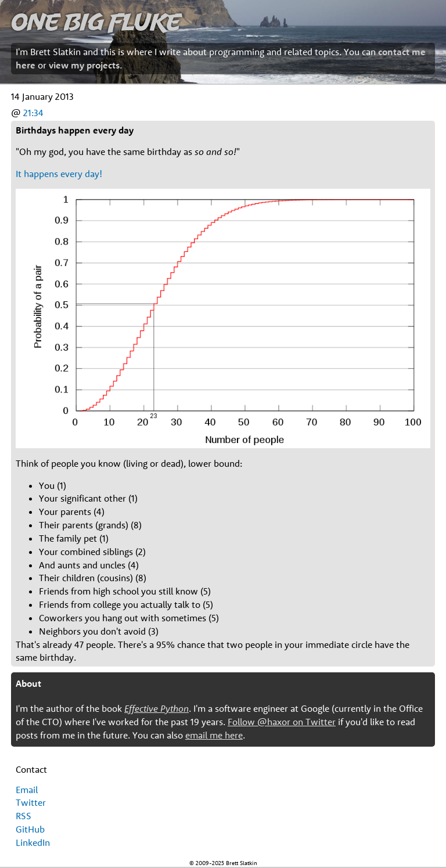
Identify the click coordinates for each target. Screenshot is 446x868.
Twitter (31, 802)
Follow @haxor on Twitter (282, 722)
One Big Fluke (96, 21)
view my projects (84, 65)
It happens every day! (59, 174)
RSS (24, 816)
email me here (214, 735)
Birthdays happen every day (75, 130)
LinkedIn (33, 842)
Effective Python (157, 708)
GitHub (30, 829)
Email (27, 790)
